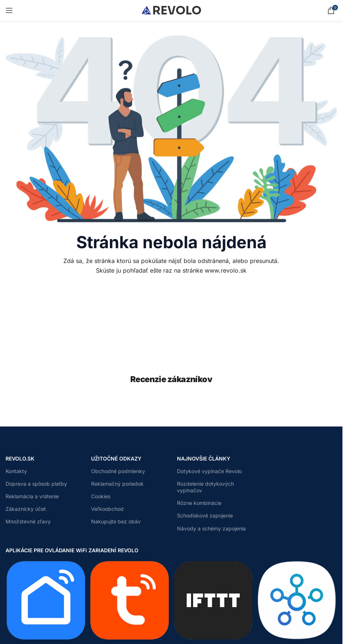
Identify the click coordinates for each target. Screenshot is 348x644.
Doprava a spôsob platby (36, 484)
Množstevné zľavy (28, 521)
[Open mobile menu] (9, 10)
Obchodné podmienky (118, 471)
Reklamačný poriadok (117, 484)
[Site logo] (171, 9)
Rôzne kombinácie (199, 503)
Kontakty (16, 471)
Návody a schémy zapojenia (211, 528)
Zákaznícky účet (26, 509)
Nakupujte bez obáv (116, 521)
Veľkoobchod (107, 509)
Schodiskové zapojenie (205, 515)
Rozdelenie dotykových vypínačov (205, 487)
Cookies (101, 496)
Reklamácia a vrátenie (32, 496)
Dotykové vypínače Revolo (209, 471)
